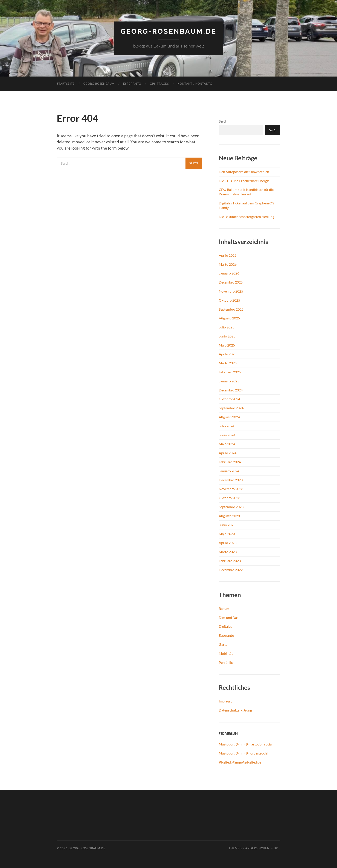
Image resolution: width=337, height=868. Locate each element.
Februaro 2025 (230, 372)
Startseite (66, 84)
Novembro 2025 (231, 291)
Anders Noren (257, 848)
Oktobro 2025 (229, 300)
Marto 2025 (228, 363)
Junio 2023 (227, 525)
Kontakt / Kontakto (195, 84)
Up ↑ (277, 848)
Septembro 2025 (231, 309)
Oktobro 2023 (229, 498)
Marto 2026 (228, 264)
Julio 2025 (227, 327)
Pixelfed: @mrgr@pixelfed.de (240, 762)
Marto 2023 (228, 552)
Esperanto (132, 84)
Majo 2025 (227, 345)
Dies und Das (229, 617)
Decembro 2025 (231, 282)
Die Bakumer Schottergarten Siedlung (247, 217)
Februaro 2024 (230, 462)
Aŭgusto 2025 (229, 318)
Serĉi (222, 121)
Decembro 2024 (231, 390)
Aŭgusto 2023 (229, 516)
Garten (224, 644)
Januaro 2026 (229, 273)
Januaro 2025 (229, 381)
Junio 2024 (227, 435)
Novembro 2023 (231, 489)
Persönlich (227, 662)
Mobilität (226, 653)
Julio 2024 (227, 426)
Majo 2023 (227, 534)
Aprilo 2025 (228, 354)
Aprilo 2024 (228, 453)
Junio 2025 (227, 336)
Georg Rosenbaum (99, 84)
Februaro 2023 (230, 561)
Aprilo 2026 (228, 255)
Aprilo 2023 (228, 543)
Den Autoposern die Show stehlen (244, 172)
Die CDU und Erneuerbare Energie (244, 181)
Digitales (225, 626)
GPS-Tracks (159, 84)
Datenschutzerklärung (235, 710)
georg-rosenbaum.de (168, 31)
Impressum (227, 701)
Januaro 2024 (229, 471)
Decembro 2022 (231, 570)
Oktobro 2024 (229, 399)
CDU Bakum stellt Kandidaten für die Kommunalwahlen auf (246, 192)
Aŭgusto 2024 (229, 417)
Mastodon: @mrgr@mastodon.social (246, 744)
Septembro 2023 (231, 507)
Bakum (224, 608)
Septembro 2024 (231, 408)
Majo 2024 (227, 444)
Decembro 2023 (231, 480)
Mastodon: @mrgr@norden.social (244, 753)
